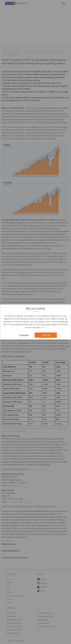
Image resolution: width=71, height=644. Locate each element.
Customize (24, 335)
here (43, 327)
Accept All (46, 335)
